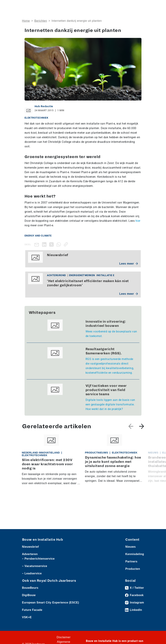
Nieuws (131, 547)
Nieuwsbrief (31, 547)
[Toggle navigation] (141, 6)
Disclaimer (64, 637)
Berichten (41, 21)
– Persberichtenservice (38, 559)
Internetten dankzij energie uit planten (77, 21)
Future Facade (32, 610)
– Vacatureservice (35, 566)
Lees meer (129, 264)
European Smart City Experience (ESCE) (51, 603)
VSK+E (27, 617)
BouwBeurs (30, 588)
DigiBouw (29, 595)
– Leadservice (32, 573)
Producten (133, 569)
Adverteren (30, 554)
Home (26, 21)
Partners (131, 561)
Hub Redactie (44, 106)
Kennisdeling (135, 554)
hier (138, 221)
